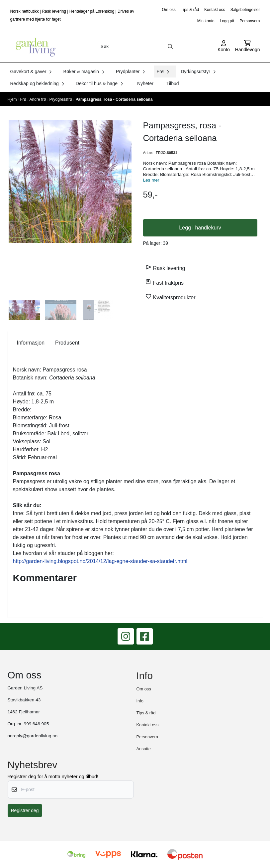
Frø (24, 99)
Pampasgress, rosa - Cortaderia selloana (114, 99)
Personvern (250, 21)
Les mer (151, 180)
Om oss (169, 10)
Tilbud (173, 83)
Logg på (227, 21)
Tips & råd (190, 10)
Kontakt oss (215, 10)
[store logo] (34, 47)
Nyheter (145, 83)
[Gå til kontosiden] (224, 47)
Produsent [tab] (67, 343)
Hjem (13, 99)
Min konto (206, 21)
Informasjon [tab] (31, 343)
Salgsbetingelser (245, 10)
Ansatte (144, 749)
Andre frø (38, 99)
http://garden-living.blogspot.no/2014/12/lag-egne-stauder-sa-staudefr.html (100, 561)
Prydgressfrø (61, 99)
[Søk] (137, 47)
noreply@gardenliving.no (33, 736)
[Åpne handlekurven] (248, 47)
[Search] (170, 47)
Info (140, 701)
